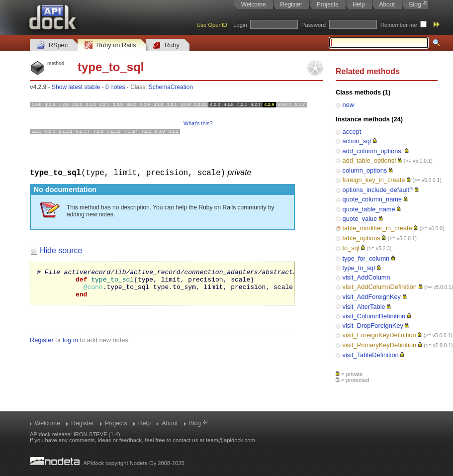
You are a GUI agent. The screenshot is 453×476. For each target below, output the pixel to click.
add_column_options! (373, 151)
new (348, 105)
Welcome (254, 4)
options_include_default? (378, 190)
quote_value (360, 219)
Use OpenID (212, 25)
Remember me (399, 25)
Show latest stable (76, 87)
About (387, 4)
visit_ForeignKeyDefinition (379, 335)
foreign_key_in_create (374, 180)
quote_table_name (369, 209)
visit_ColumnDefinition (374, 316)
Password (314, 25)
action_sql (357, 141)
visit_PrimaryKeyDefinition (380, 345)
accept (352, 132)
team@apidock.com (230, 440)
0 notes (115, 87)
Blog (415, 4)
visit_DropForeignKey (373, 326)
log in (70, 345)
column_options (365, 170)
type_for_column (366, 258)
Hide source (61, 250)
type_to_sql (359, 268)
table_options (362, 238)
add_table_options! (369, 160)
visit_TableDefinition (371, 355)
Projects (327, 4)
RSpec (52, 46)
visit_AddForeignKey (372, 297)
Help (359, 4)
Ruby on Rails (110, 46)
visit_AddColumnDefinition (380, 287)
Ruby (166, 46)
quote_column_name (372, 199)
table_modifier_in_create (377, 228)
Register (291, 4)
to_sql (351, 248)
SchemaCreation (171, 87)
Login (240, 25)
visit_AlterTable (364, 307)
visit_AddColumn (366, 277)
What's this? (198, 123)
